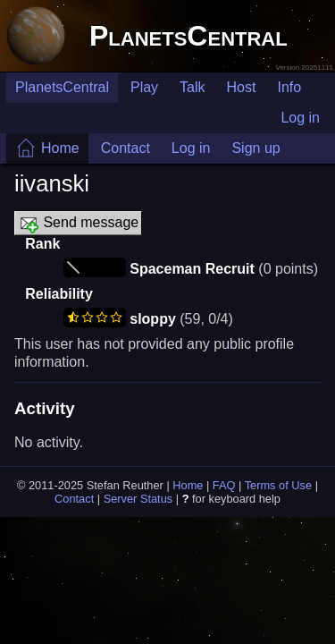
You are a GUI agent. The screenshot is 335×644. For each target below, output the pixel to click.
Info (289, 87)
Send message (78, 224)
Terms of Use (278, 485)
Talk (192, 87)
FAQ (224, 485)
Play (144, 87)
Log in (300, 118)
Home (60, 148)
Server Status (138, 499)
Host (242, 87)
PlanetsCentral (188, 36)
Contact (126, 148)
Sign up (255, 148)
